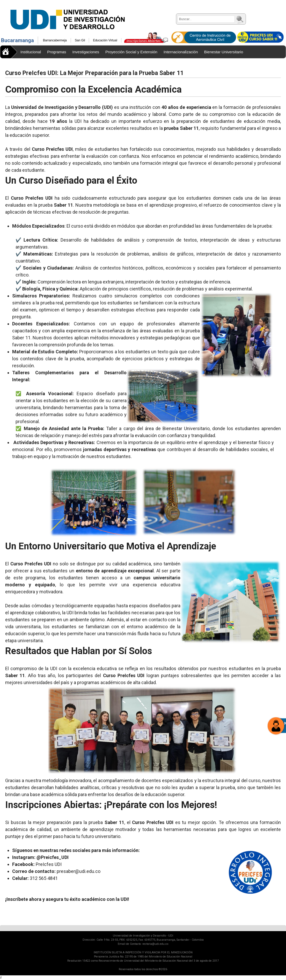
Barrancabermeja (55, 40)
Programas (57, 52)
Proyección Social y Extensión (131, 52)
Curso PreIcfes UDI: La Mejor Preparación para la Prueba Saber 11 (94, 73)
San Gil (80, 40)
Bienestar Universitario (224, 52)
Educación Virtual (105, 40)
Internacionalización (181, 52)
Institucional (31, 52)
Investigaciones (86, 52)
